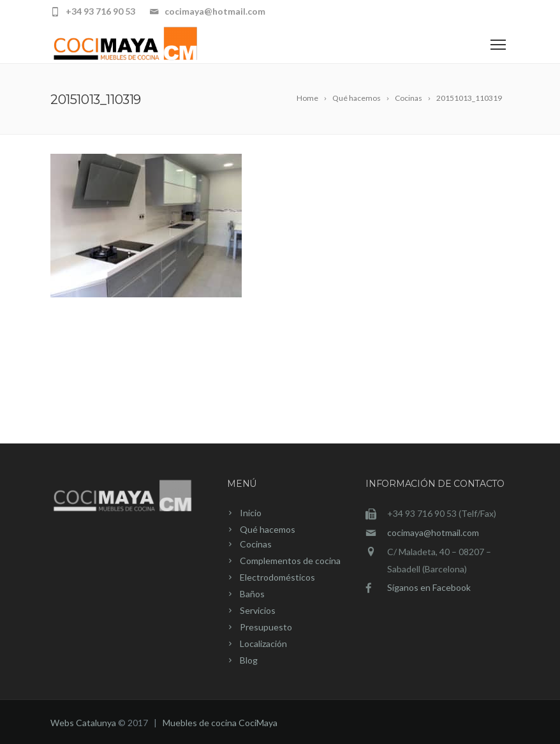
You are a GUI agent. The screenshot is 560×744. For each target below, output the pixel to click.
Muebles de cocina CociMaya (220, 723)
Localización (263, 644)
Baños (252, 594)
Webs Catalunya (83, 723)
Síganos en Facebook (429, 587)
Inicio (251, 513)
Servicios (258, 610)
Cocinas (256, 544)
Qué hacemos (268, 529)
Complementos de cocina (290, 561)
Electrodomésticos (277, 577)
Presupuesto (266, 627)
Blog (249, 660)
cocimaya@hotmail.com (433, 532)
